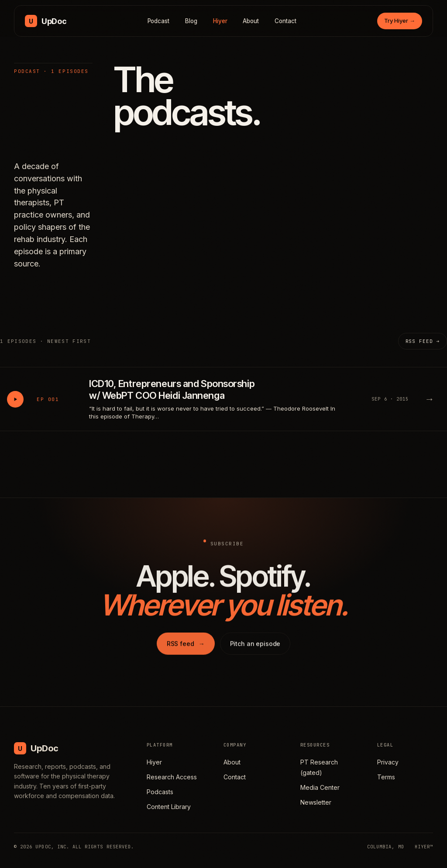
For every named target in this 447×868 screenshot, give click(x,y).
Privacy (388, 762)
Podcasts (160, 792)
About (251, 21)
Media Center (320, 787)
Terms (386, 777)
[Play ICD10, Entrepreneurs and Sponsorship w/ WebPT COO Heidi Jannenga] (15, 399)
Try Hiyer (400, 21)
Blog (191, 21)
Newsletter (316, 802)
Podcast (159, 21)
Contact (285, 21)
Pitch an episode (255, 647)
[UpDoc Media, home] (46, 21)
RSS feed (186, 647)
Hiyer (220, 21)
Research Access (172, 777)
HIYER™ (424, 847)
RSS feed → (423, 341)
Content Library (169, 807)
